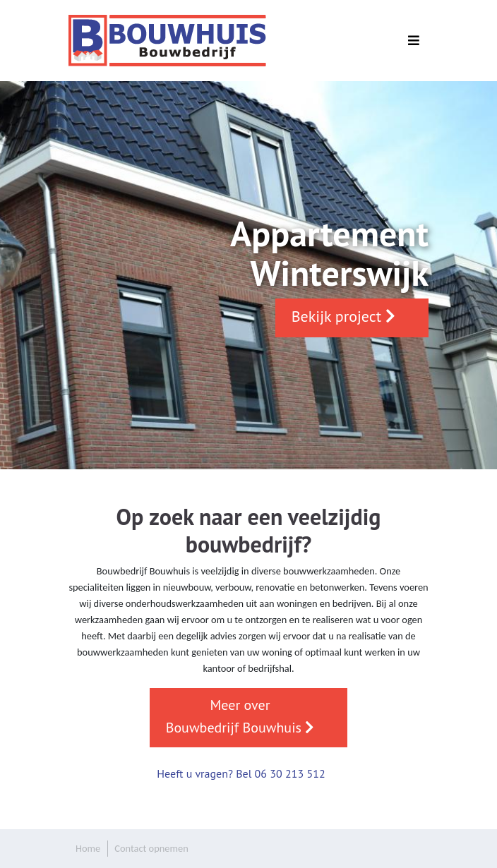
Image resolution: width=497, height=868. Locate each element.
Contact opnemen (151, 848)
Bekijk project (343, 316)
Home (88, 848)
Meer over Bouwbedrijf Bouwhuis (240, 716)
